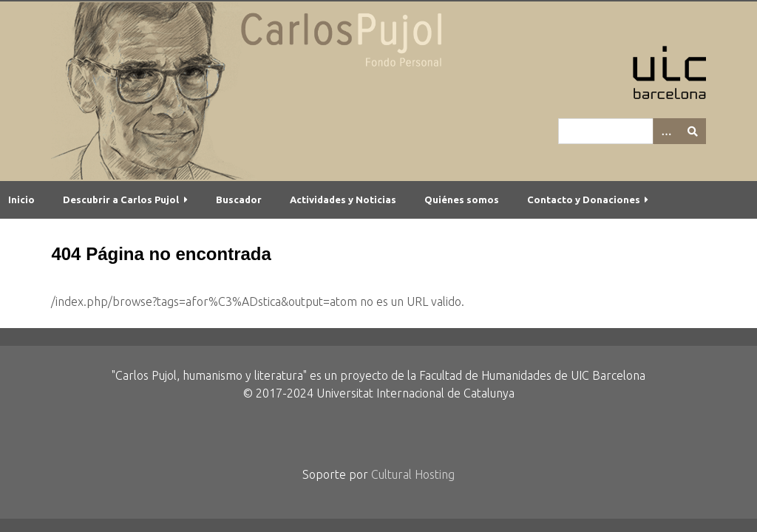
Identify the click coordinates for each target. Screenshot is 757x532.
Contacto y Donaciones (584, 199)
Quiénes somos (462, 199)
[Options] (666, 131)
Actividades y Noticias (343, 199)
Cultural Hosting (413, 474)
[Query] (632, 131)
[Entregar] (693, 131)
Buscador (239, 199)
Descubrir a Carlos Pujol (121, 199)
